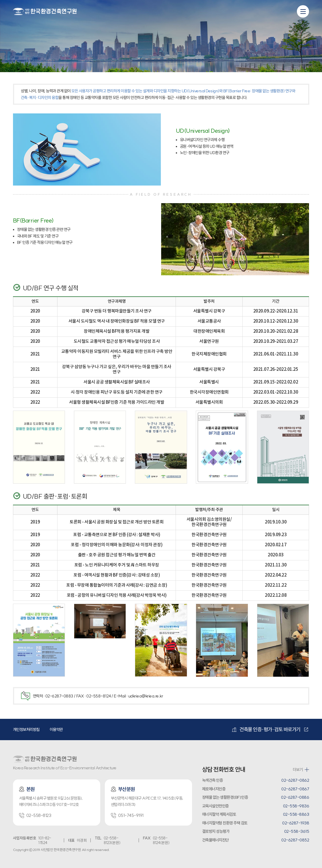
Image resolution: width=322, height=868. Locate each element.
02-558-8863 (296, 814)
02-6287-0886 (295, 797)
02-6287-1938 (296, 823)
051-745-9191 (127, 815)
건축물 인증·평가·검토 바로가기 (266, 729)
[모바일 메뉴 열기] (303, 11)
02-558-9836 (296, 806)
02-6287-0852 (295, 840)
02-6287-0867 (295, 789)
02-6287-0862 (295, 780)
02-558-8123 (35, 815)
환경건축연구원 (45, 11)
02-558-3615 (297, 831)
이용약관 (56, 729)
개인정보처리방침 (26, 729)
